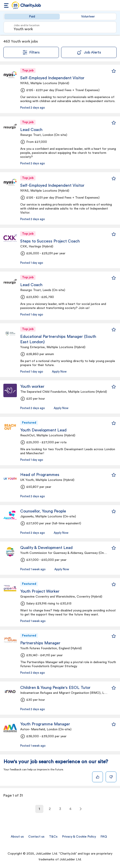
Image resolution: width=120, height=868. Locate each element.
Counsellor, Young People (43, 511)
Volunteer (88, 17)
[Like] (98, 777)
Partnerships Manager (40, 643)
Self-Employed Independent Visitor (52, 78)
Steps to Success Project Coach (50, 241)
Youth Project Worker (40, 591)
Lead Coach (31, 130)
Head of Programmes (40, 475)
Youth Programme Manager (45, 724)
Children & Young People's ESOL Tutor (55, 688)
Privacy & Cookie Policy (79, 837)
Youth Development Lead (43, 430)
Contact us (36, 837)
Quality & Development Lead (46, 548)
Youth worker (32, 386)
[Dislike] (111, 777)
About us (17, 837)
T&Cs (53, 837)
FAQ (104, 837)
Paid (32, 17)
